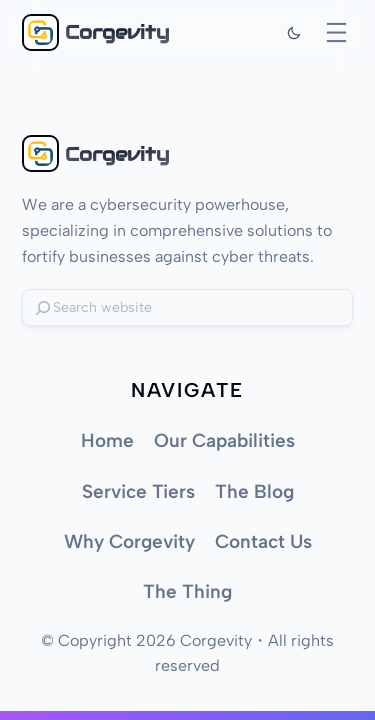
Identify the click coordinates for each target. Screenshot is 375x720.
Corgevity (117, 32)
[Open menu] (336, 32)
